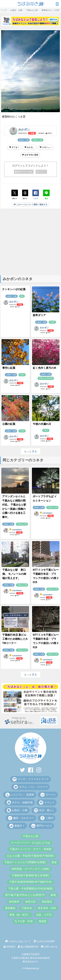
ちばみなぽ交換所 (44, 941)
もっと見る (31, 451)
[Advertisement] (30, 242)
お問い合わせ (49, 947)
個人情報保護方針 (28, 947)
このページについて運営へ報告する (30, 205)
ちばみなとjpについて (18, 941)
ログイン (41, 172)
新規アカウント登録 (24, 172)
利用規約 (9, 947)
